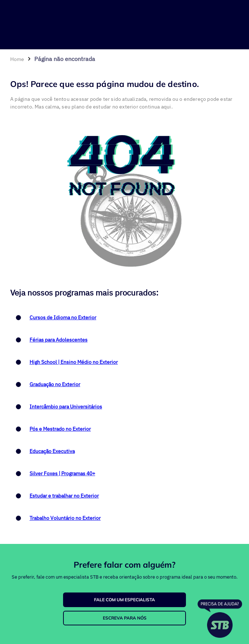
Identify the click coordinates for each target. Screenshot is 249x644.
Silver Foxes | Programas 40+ (62, 473)
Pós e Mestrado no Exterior (60, 429)
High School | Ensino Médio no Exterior (74, 362)
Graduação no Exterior (55, 384)
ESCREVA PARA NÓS (125, 618)
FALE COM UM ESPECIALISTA (124, 600)
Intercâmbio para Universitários (66, 407)
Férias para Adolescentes (59, 340)
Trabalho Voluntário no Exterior (65, 518)
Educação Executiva (52, 451)
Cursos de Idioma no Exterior (63, 317)
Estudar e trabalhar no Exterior (64, 496)
